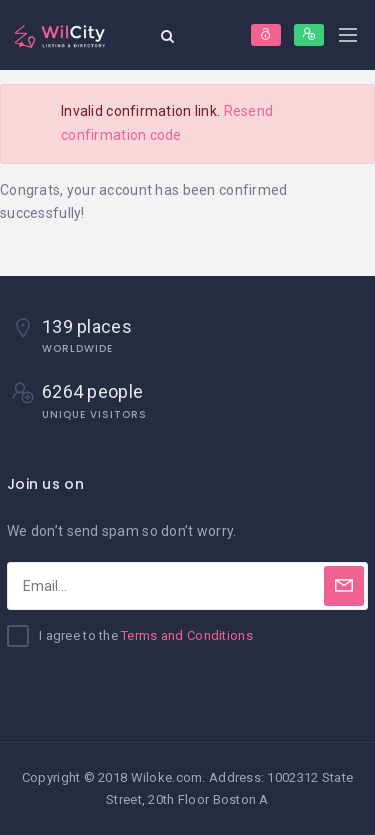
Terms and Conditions (187, 635)
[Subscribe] (344, 586)
